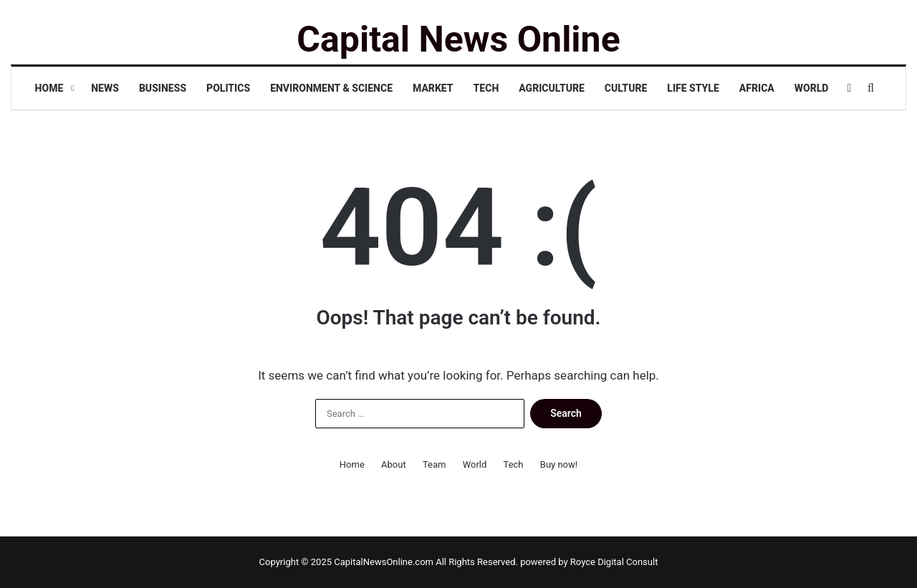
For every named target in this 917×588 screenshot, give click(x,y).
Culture (626, 88)
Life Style (693, 88)
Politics (228, 88)
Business (163, 88)
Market (433, 88)
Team (435, 464)
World (812, 88)
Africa (757, 88)
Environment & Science (331, 88)
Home (49, 88)
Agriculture (552, 88)
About (394, 464)
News (105, 88)
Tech (486, 88)
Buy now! (559, 464)
